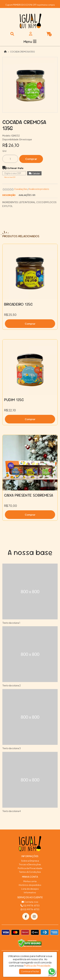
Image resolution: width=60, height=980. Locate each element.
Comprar (31, 159)
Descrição (9, 195)
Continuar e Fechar (30, 971)
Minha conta (30, 881)
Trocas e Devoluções (30, 864)
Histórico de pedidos (30, 885)
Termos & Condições (30, 872)
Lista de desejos (30, 889)
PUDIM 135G (14, 400)
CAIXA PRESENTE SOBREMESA (29, 495)
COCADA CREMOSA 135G (22, 52)
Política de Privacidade (30, 868)
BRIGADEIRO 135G (18, 304)
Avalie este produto (39, 189)
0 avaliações (21, 189)
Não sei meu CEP (10, 177)
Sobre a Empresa (30, 861)
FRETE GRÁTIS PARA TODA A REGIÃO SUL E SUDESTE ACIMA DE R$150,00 (30, 4)
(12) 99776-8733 (30, 906)
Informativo (30, 892)
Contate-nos (30, 902)
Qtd (4, 151)
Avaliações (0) (27, 195)
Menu (30, 42)
